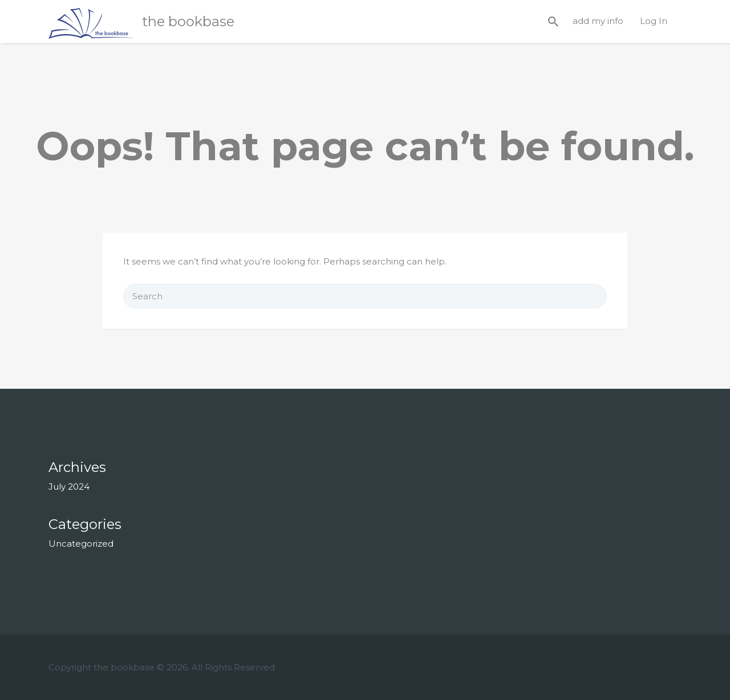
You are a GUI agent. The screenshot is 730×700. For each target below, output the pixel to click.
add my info (598, 21)
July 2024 (69, 487)
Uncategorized (81, 544)
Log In (654, 21)
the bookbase (188, 21)
